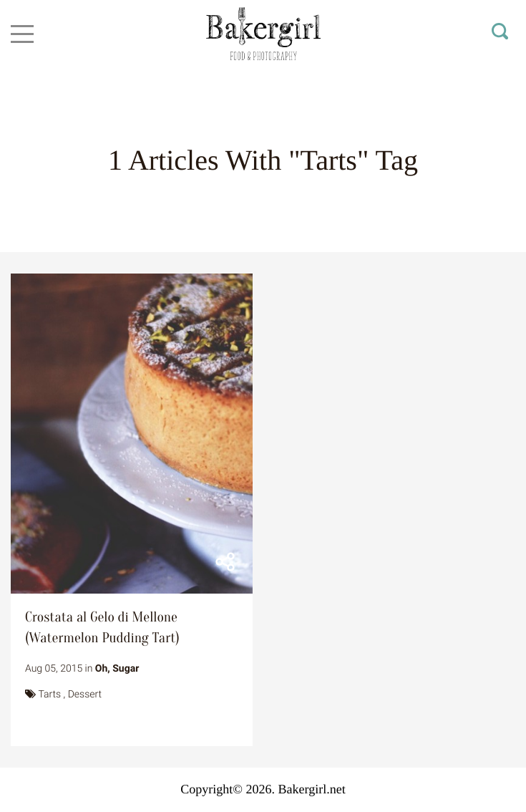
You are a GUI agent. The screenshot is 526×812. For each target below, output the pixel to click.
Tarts (49, 695)
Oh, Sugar (117, 669)
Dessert (85, 695)
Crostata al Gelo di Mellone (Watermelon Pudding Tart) (102, 628)
